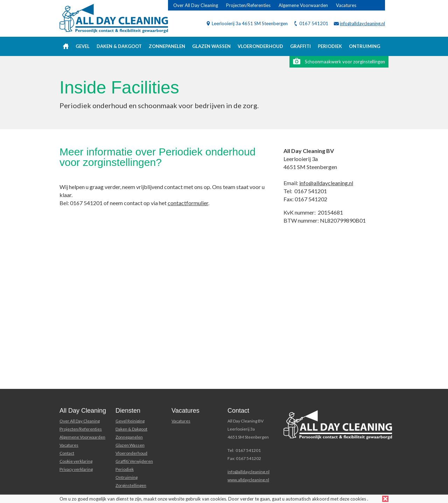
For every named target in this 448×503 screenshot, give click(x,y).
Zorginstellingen (131, 485)
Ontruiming (365, 46)
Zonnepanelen (167, 46)
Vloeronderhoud (260, 46)
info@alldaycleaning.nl (362, 23)
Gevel (83, 46)
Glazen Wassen (130, 445)
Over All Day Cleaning (196, 5)
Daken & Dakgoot (119, 46)
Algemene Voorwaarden (303, 5)
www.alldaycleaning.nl (248, 480)
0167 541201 (314, 23)
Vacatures (346, 5)
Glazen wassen (211, 46)
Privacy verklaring (76, 469)
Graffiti (300, 46)
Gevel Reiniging (130, 421)
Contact (67, 453)
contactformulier (188, 203)
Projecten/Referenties (248, 5)
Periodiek (330, 46)
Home (66, 46)
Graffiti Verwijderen (134, 461)
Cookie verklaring (76, 461)
